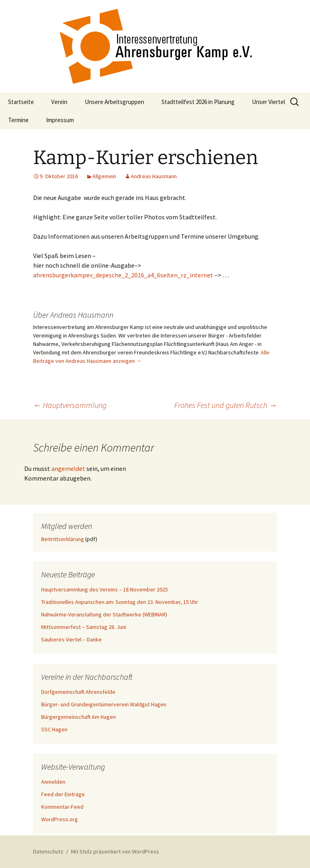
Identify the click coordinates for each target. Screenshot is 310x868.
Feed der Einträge (63, 794)
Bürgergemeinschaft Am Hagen (79, 717)
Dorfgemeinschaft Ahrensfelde (78, 692)
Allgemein (104, 176)
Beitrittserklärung (63, 539)
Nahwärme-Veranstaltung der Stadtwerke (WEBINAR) (104, 614)
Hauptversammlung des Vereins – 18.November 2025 (105, 589)
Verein (59, 102)
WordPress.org (60, 819)
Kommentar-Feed (62, 807)
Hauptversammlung (70, 405)
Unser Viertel (268, 102)
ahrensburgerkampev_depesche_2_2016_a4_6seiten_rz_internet (123, 275)
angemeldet (68, 468)
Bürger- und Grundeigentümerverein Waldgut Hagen (104, 704)
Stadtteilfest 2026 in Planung (198, 102)
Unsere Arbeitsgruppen (114, 102)
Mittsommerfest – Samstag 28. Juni (84, 627)
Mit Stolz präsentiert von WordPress (115, 851)
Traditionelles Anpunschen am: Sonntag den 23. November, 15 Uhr (120, 602)
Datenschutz (48, 851)
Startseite (21, 102)
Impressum (60, 120)
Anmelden (53, 782)
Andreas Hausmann (154, 176)
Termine (18, 120)
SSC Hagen (54, 729)
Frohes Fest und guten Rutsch (226, 405)
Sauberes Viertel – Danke (71, 639)
